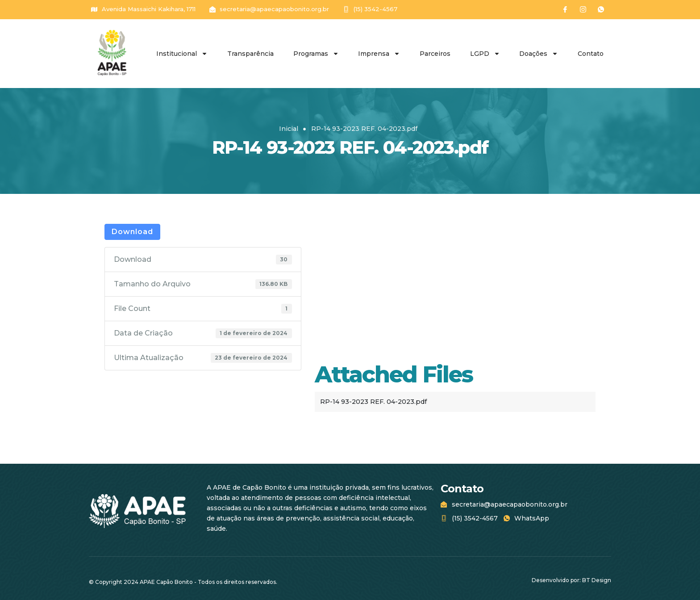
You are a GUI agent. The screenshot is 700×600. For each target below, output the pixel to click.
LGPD (485, 54)
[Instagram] (583, 9)
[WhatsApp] (601, 9)
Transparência (250, 54)
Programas (316, 54)
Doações (539, 54)
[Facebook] (565, 9)
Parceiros (435, 54)
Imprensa (379, 54)
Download (132, 232)
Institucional (182, 54)
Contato (591, 54)
